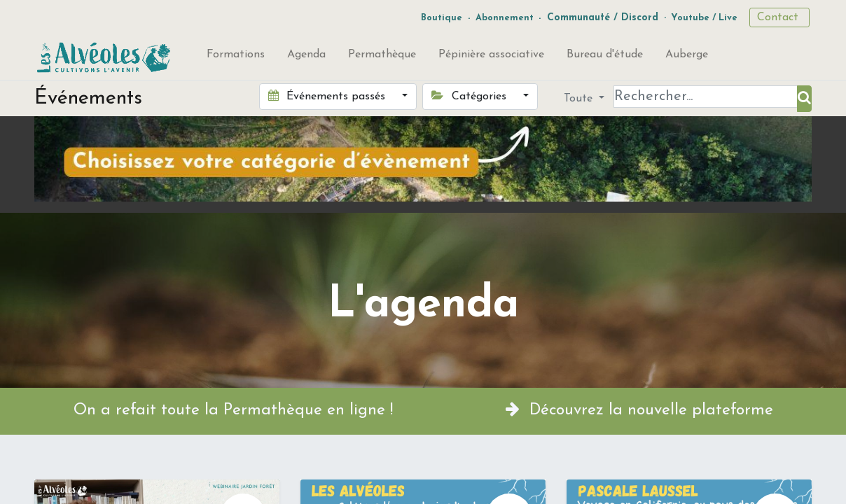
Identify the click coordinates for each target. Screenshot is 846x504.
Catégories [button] (470, 96)
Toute (580, 99)
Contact (779, 17)
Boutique (442, 18)
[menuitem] (236, 57)
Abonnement (505, 18)
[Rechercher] (804, 99)
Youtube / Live (704, 18)
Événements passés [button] (328, 96)
